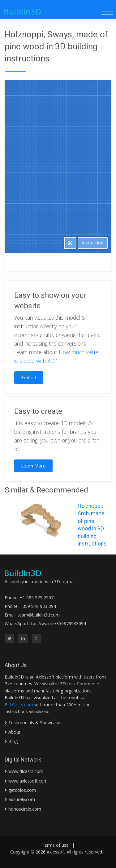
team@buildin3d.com (39, 615)
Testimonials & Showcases (35, 723)
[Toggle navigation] (107, 11)
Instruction (93, 243)
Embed (29, 377)
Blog (13, 741)
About (14, 732)
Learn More (33, 466)
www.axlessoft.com (28, 781)
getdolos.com (22, 790)
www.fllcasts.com (26, 771)
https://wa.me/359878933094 (57, 623)
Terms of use (55, 845)
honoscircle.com (25, 809)
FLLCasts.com (19, 705)
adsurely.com (22, 799)
